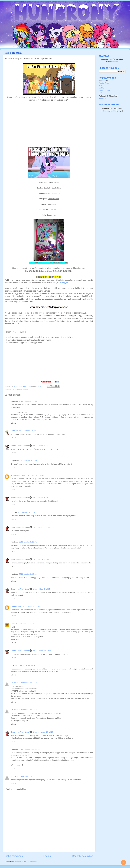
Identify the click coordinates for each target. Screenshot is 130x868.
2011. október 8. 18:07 (41, 559)
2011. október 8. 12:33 (41, 527)
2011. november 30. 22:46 (29, 749)
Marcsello (103, 98)
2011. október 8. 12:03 (36, 475)
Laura (13, 683)
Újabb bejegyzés (14, 856)
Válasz (14, 423)
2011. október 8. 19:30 (28, 574)
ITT (58, 382)
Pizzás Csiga (104, 83)
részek (19, 390)
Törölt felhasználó (18, 475)
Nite (100, 85)
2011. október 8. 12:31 (26, 512)
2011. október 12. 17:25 (31, 606)
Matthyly (102, 88)
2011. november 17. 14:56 (25, 665)
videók (25, 390)
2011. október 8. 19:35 (41, 589)
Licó (13, 623)
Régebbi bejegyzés (82, 856)
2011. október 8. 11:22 (41, 446)
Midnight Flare (104, 90)
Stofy (101, 93)
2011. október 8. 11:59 (28, 460)
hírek (14, 390)
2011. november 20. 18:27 (43, 732)
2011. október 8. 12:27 (41, 498)
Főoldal (47, 856)
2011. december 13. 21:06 (27, 776)
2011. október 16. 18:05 (42, 651)
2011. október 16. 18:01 (25, 623)
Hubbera (14, 431)
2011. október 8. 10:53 (28, 431)
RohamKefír (16, 606)
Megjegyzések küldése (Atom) (27, 861)
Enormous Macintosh (23, 386)
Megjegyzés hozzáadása (16, 789)
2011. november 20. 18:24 (27, 683)
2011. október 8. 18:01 (28, 542)
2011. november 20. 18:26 (27, 710)
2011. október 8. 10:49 (28, 401)
